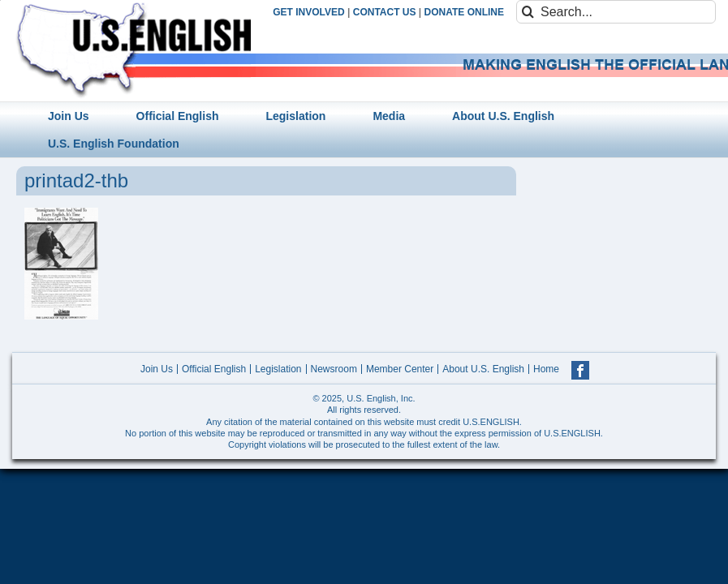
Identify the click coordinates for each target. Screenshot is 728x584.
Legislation (278, 369)
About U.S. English (483, 369)
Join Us (157, 369)
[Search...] (616, 12)
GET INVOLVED (308, 12)
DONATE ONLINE (464, 12)
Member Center (400, 369)
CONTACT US (385, 12)
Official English (214, 369)
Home (546, 369)
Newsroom (334, 369)
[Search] (528, 12)
